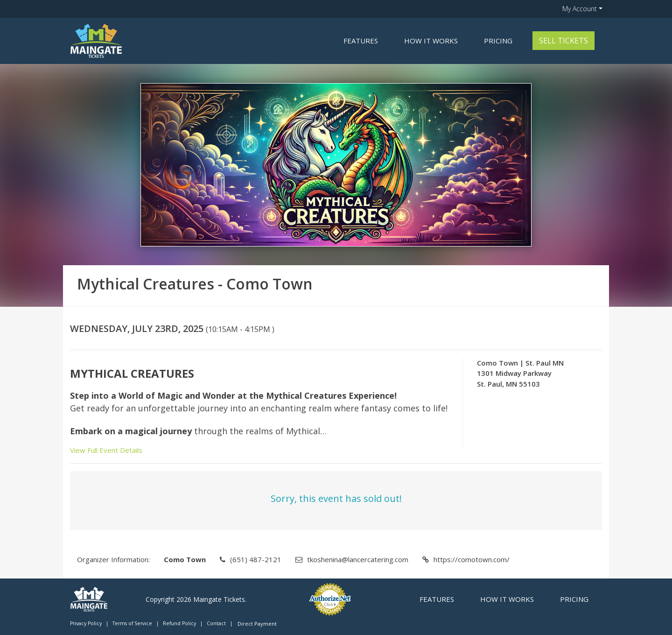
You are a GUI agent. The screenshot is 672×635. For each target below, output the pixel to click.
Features (361, 41)
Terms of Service (132, 623)
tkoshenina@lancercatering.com (358, 559)
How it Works (431, 41)
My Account (580, 9)
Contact (216, 623)
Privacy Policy (86, 623)
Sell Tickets (563, 41)
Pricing (498, 41)
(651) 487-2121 (256, 559)
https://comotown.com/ (472, 559)
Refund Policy (179, 623)
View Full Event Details (106, 450)
